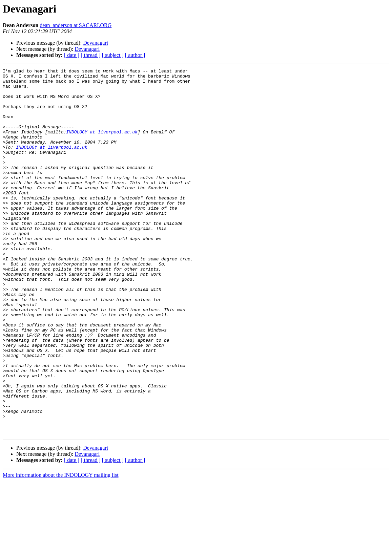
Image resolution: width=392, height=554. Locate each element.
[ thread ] (91, 55)
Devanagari (96, 43)
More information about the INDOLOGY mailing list (61, 548)
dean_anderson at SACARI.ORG (76, 25)
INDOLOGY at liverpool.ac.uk (102, 145)
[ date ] (72, 55)
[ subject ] (113, 55)
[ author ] (135, 55)
